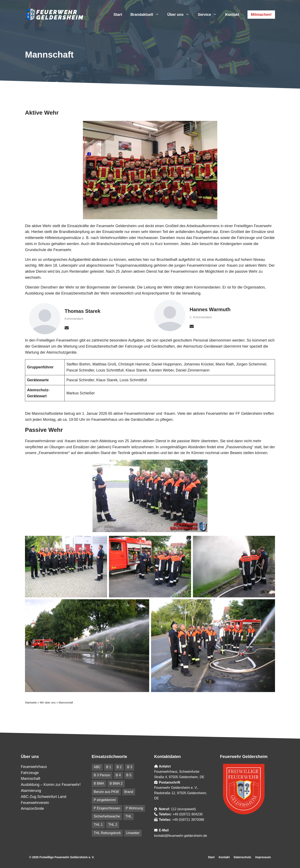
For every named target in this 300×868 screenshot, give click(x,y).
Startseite (31, 703)
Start (118, 15)
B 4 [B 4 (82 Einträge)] (118, 775)
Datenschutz (242, 857)
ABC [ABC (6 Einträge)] (97, 767)
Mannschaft (31, 779)
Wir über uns (48, 703)
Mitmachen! (261, 15)
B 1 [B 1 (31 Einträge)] (109, 767)
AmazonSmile (32, 809)
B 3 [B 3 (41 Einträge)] (130, 767)
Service (209, 15)
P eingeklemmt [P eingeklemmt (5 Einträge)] (105, 800)
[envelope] (67, 328)
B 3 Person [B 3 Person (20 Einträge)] (102, 775)
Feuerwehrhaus (34, 767)
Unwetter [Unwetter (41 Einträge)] (133, 833)
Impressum (263, 857)
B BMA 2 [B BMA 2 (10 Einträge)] (116, 783)
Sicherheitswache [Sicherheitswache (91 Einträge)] (107, 816)
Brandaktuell (147, 15)
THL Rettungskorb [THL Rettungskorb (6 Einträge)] (107, 833)
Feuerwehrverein (35, 803)
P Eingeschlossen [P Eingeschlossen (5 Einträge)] (107, 808)
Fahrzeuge (30, 773)
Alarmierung (31, 791)
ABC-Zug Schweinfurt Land (44, 797)
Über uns (180, 15)
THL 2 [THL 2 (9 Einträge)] (113, 825)
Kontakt (232, 15)
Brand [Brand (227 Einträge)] (129, 792)
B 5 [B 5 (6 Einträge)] (129, 775)
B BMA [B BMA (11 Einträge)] (99, 783)
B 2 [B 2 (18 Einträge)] (119, 767)
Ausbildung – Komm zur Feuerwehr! (51, 785)
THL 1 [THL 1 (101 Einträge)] (98, 825)
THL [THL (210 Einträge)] (129, 816)
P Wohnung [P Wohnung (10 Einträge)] (134, 808)
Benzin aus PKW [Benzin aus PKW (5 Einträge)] (106, 792)
